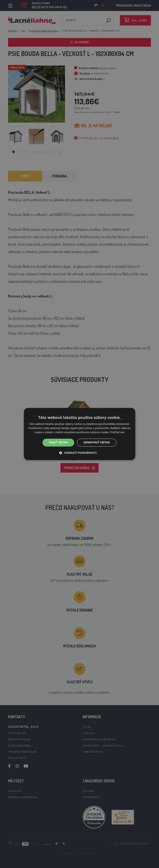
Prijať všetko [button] (58, 442)
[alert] (79, 434)
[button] (80, 453)
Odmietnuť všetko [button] (97, 442)
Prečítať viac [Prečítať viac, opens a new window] (117, 432)
